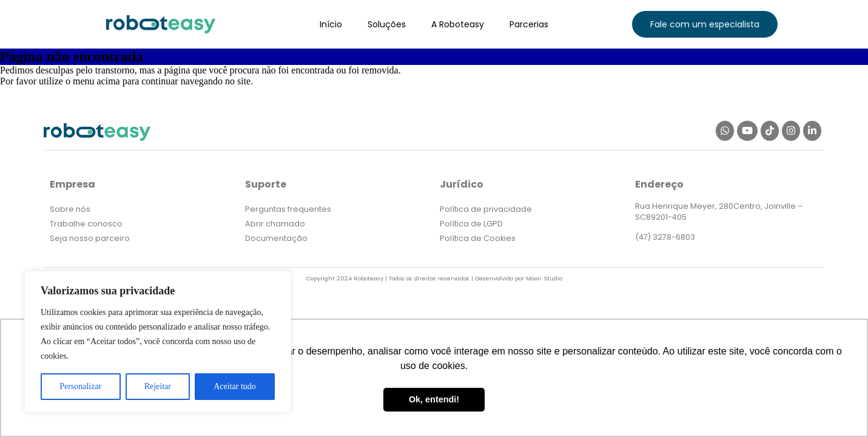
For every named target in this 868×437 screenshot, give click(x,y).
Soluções (387, 24)
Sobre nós (70, 209)
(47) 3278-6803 (665, 237)
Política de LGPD (471, 224)
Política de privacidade (486, 209)
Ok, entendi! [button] (434, 399)
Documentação (276, 238)
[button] (705, 24)
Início (331, 24)
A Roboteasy (458, 24)
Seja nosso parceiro (90, 238)
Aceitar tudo (235, 386)
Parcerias (529, 24)
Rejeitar (158, 386)
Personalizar (80, 386)
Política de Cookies (478, 238)
